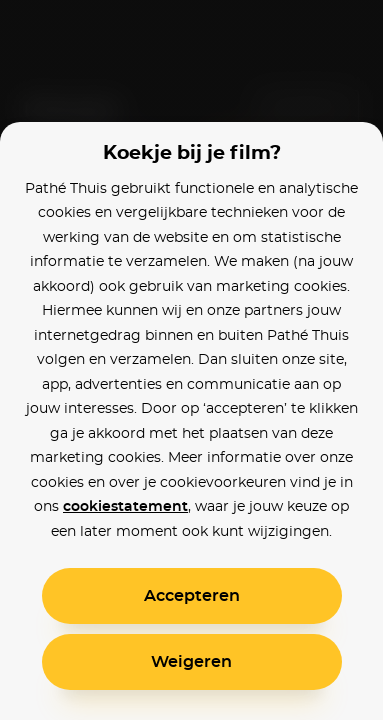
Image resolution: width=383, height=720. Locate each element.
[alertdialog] (191, 360)
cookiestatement (125, 507)
